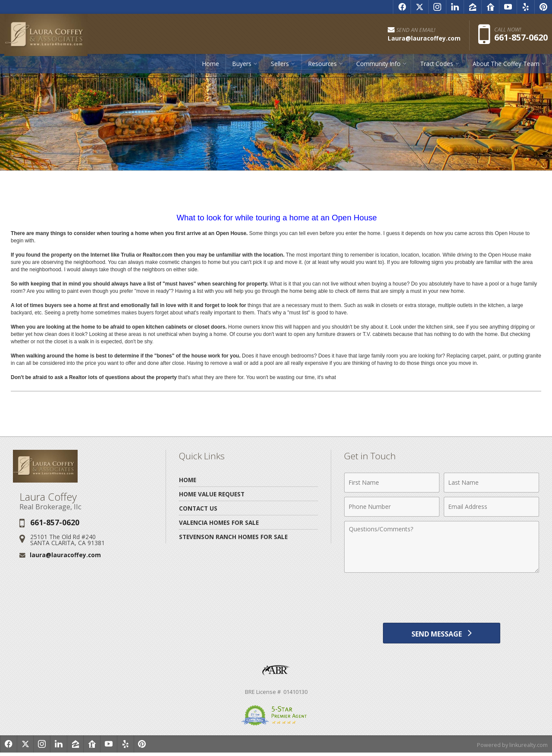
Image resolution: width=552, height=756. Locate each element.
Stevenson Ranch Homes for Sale (233, 537)
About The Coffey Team (506, 67)
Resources (323, 67)
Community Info (378, 67)
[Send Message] (441, 634)
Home (211, 67)
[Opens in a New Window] (402, 7)
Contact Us (198, 508)
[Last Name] (491, 483)
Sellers (280, 67)
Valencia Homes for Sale (219, 522)
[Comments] (442, 547)
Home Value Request (212, 494)
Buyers (242, 67)
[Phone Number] (392, 507)
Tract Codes (437, 67)
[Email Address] (491, 507)
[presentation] (442, 598)
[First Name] (392, 483)
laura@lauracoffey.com (65, 555)
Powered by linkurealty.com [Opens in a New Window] (511, 747)
